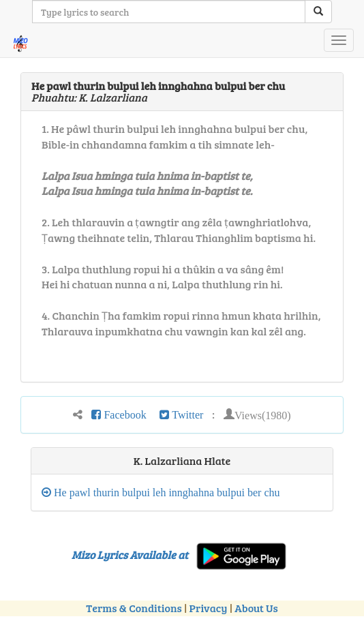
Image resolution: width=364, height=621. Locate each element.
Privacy (209, 608)
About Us (256, 608)
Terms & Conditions (134, 608)
